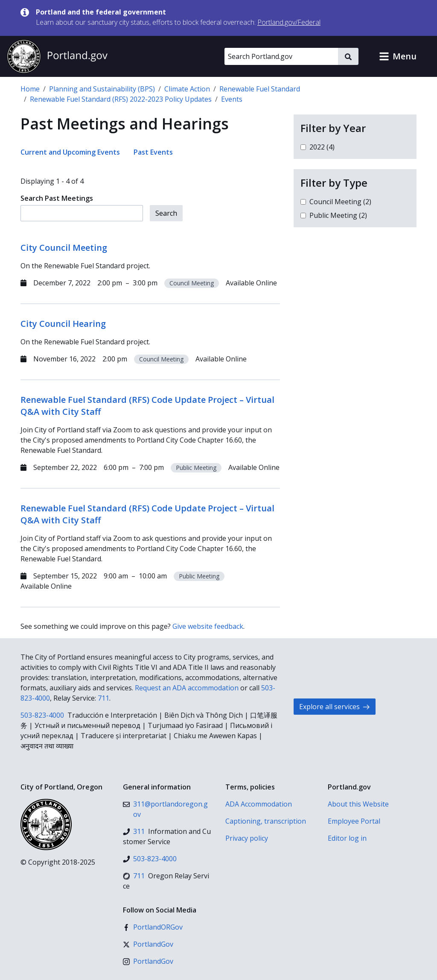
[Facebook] (153, 927)
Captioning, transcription (266, 821)
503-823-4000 (42, 715)
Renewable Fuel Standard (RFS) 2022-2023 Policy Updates (121, 99)
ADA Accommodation (259, 804)
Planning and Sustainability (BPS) (102, 89)
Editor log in (347, 838)
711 (103, 698)
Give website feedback (208, 626)
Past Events (153, 152)
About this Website (358, 804)
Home (30, 89)
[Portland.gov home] (57, 56)
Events (232, 99)
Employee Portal (354, 821)
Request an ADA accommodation (187, 688)
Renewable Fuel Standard (260, 89)
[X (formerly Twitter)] (148, 944)
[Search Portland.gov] (281, 56)
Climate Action (187, 89)
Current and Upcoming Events (70, 152)
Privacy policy (247, 838)
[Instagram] (148, 961)
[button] (398, 56)
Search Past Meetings (57, 198)
